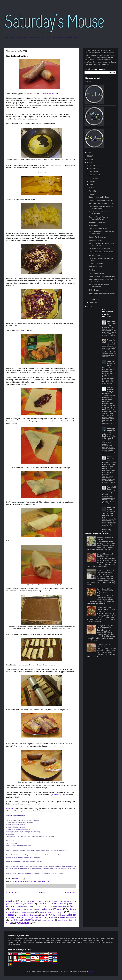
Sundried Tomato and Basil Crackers (105, 555)
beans (32, 901)
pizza (42, 912)
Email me (10, 809)
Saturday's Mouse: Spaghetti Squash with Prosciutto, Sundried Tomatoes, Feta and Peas (109, 500)
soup (12, 918)
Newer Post (12, 893)
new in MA (111, 321)
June (91, 184)
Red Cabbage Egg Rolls (97, 222)
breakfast (66, 901)
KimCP (109, 457)
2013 (89, 156)
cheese (19, 904)
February (93, 299)
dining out (20, 906)
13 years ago (112, 335)
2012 (89, 159)
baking (22, 901)
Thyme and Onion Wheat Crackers (101, 200)
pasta (32, 912)
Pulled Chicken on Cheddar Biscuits (102, 276)
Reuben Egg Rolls (59, 795)
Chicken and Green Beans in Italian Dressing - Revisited (106, 609)
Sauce (55, 915)
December (93, 165)
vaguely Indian (15, 920)
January (92, 302)
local (60, 909)
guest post (29, 909)
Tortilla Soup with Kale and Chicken (102, 252)
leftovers (48, 909)
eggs (30, 906)
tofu (61, 918)
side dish (26, 881)
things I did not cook (37, 917)
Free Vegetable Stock (96, 273)
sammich (45, 915)
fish (43, 906)
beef (40, 901)
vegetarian (45, 881)
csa (70, 904)
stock (21, 917)
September (93, 175)
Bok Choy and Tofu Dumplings (104, 645)
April (91, 191)
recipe (20, 881)
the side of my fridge (96, 263)
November (93, 168)
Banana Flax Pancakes (97, 237)
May (91, 188)
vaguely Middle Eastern (66, 920)
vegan (9, 923)
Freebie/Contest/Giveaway (57, 906)
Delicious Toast (94, 255)
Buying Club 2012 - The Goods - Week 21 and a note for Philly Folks (106, 572)
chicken (30, 904)
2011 (89, 162)
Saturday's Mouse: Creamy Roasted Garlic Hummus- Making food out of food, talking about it (109, 332)
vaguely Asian (35, 881)
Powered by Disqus (107, 531)
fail (36, 906)
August (92, 178)
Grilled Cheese (94, 290)
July (91, 181)
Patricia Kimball (110, 389)
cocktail (40, 904)
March (92, 194)
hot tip (38, 909)
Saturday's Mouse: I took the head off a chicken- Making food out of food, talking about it (109, 449)
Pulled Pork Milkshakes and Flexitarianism (99, 286)
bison (48, 901)
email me (88, 81)
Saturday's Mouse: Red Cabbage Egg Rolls (109, 354)
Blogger (92, 971)
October (92, 172)
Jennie (109, 340)
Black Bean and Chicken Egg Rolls (101, 203)
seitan (63, 915)
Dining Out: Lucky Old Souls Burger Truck (105, 627)
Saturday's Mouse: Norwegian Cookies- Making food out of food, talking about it (108, 380)
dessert (9, 906)
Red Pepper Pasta (95, 267)
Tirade (53, 918)
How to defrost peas (96, 240)
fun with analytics (17, 909)
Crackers (48, 904)
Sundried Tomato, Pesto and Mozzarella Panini (99, 218)
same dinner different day (28, 915)
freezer (14, 881)
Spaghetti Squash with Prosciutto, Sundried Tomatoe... (101, 208)
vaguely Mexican (48, 920)
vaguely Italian (30, 920)
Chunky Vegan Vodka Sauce (99, 197)
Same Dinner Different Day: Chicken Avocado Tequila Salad (105, 591)
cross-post (59, 904)
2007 (89, 306)
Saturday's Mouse (111, 362)
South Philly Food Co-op (98, 229)
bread (56, 901)
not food (22, 912)
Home (42, 893)
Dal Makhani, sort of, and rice (99, 249)
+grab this (55, 964)
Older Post (71, 893)
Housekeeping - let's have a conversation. (99, 213)
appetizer (10, 901)
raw (50, 912)
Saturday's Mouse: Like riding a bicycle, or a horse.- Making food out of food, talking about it (109, 522)
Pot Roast (92, 270)
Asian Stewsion (50, 94)
